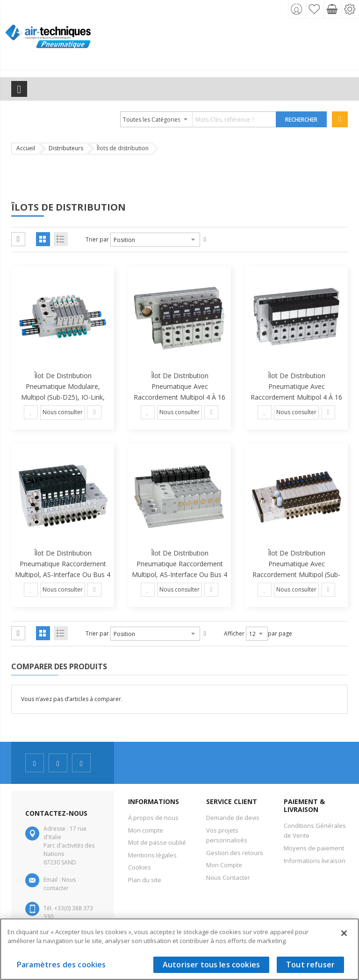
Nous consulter (63, 412)
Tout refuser (310, 965)
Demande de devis (233, 818)
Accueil (26, 148)
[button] (31, 412)
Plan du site (145, 880)
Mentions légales (152, 855)
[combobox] (198, 119)
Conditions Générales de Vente (315, 831)
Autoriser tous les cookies (211, 965)
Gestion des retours (235, 853)
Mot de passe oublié (157, 842)
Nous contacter (60, 884)
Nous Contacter (228, 878)
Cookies (140, 867)
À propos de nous (153, 818)
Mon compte (146, 830)
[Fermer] (344, 933)
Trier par (97, 239)
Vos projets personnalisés (227, 835)
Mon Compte (224, 865)
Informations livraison (315, 861)
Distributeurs (66, 148)
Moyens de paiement (314, 848)
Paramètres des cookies (61, 965)
